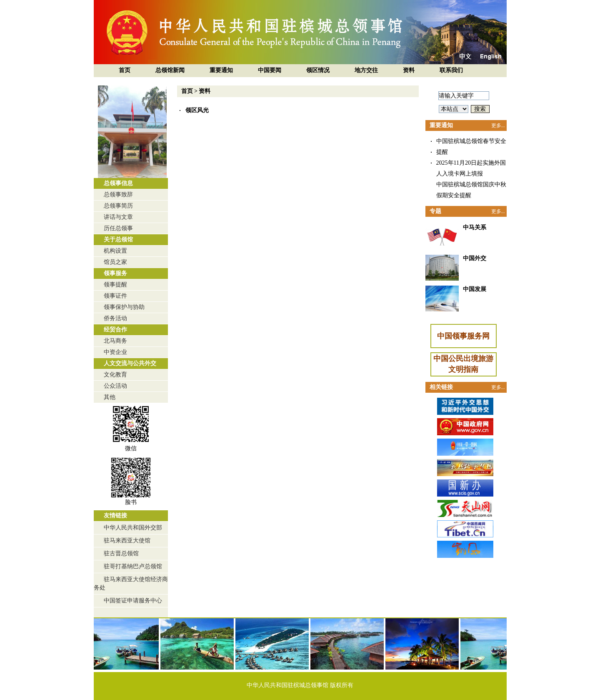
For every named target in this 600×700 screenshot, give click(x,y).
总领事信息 (118, 183)
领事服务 (115, 273)
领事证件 (115, 296)
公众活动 (115, 386)
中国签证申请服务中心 (133, 601)
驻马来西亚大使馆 (127, 541)
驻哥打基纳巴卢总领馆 (133, 566)
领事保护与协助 (124, 307)
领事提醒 (115, 285)
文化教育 (115, 375)
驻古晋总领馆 (121, 553)
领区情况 (318, 70)
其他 (110, 397)
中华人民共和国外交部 (133, 528)
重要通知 (221, 70)
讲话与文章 (118, 217)
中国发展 (475, 289)
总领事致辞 (118, 194)
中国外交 (475, 258)
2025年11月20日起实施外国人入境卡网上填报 (471, 168)
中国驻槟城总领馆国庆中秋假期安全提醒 (471, 190)
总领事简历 (118, 206)
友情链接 (115, 516)
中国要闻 (270, 70)
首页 (125, 70)
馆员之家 (115, 262)
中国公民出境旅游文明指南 (463, 364)
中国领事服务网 (463, 336)
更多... (498, 125)
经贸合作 (115, 330)
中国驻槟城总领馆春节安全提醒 (471, 147)
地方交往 (366, 70)
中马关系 (475, 227)
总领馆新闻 (170, 70)
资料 (409, 70)
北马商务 (115, 341)
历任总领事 (118, 228)
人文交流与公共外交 (130, 363)
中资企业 (115, 352)
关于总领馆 (118, 240)
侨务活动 (115, 318)
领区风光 (197, 110)
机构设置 (115, 251)
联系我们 (451, 70)
